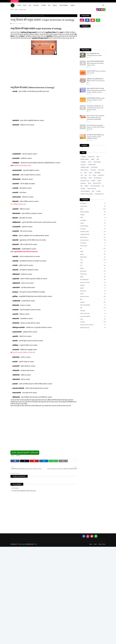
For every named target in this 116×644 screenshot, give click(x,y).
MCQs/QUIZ (101, 175)
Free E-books (101, 170)
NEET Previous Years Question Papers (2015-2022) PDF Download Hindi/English (95, 117)
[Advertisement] (44, 73)
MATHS (94, 175)
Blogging (23, 544)
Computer (83, 165)
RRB (82, 186)
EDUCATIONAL (94, 167)
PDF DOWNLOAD (98, 178)
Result (89, 183)
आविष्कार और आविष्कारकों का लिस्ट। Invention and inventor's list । (96, 81)
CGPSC (89, 162)
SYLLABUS (83, 189)
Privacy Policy (23, 10)
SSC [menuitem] (49, 5)
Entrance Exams (84, 170)
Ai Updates (83, 157)
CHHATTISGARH (97, 162)
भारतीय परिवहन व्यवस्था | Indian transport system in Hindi (96, 99)
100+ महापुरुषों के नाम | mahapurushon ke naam (94, 55)
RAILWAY (93, 181)
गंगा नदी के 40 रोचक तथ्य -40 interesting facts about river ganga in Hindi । (95, 108)
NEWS (90, 178)
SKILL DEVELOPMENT (95, 186)
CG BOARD (83, 162)
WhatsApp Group (99, 194)
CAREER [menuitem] (72, 5)
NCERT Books (84, 178)
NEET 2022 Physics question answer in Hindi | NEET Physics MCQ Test (96, 127)
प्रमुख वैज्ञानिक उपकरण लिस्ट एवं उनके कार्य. (26, 252)
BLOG (17, 16)
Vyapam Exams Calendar (87, 194)
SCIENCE (18, 456)
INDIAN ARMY (97, 173)
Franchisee (93, 170)
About (16, 10)
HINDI (85, 173)
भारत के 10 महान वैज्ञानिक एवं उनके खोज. (24, 352)
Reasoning (83, 183)
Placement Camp (85, 181)
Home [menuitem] (19, 5)
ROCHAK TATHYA (97, 183)
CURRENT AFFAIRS (85, 167)
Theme (35, 544)
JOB (82, 175)
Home (12, 10)
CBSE (98, 159)
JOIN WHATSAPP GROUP (25, 453)
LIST (90, 175)
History (91, 173)
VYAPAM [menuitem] (43, 5)
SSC (103, 186)
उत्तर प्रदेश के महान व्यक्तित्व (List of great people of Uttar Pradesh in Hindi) (95, 137)
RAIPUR (99, 181)
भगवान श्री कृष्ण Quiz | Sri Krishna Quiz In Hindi (96, 72)
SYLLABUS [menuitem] (36, 5)
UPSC (93, 191)
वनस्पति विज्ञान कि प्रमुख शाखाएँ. (22, 166)
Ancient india (91, 157)
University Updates (85, 191)
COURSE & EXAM (92, 165)
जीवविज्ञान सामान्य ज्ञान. (20, 204)
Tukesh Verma (16, 24)
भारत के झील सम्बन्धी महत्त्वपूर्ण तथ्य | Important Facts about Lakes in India (95, 63)
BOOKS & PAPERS (85, 159)
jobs (86, 175)
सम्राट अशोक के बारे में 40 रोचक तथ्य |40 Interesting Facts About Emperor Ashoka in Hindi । (96, 90)
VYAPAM (98, 191)
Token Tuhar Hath (91, 189)
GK (81, 173)
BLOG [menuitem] (25, 5)
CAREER (92, 159)
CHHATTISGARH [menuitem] (64, 5)
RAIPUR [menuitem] (55, 5)
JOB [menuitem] (30, 5)
